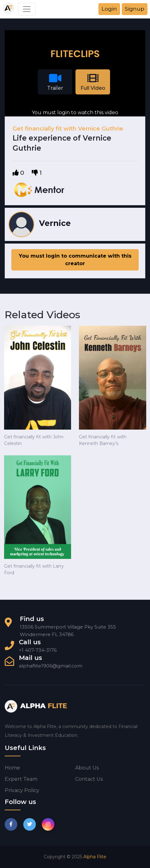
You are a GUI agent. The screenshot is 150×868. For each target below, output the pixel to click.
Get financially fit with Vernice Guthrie (68, 129)
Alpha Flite (95, 857)
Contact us (89, 779)
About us (87, 768)
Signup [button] (135, 9)
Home (12, 768)
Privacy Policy (22, 790)
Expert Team (21, 779)
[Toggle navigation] (27, 9)
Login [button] (109, 9)
